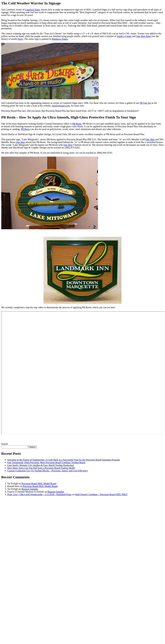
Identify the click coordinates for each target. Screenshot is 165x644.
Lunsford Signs (32, 10)
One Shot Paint (143, 36)
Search (5, 444)
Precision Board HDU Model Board (39, 484)
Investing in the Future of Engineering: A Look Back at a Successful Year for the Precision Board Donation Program (64, 460)
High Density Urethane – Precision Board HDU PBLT (101, 494)
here (20, 39)
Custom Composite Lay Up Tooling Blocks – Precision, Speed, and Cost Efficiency (48, 471)
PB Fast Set (145, 103)
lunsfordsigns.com (61, 106)
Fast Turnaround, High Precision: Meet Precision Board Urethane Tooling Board (46, 462)
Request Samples (30, 489)
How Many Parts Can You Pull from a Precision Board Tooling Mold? (41, 468)
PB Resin (77, 124)
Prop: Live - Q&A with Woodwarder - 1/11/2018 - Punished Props (39, 494)
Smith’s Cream (124, 36)
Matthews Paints (60, 39)
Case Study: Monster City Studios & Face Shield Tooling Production (41, 465)
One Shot (150, 139)
